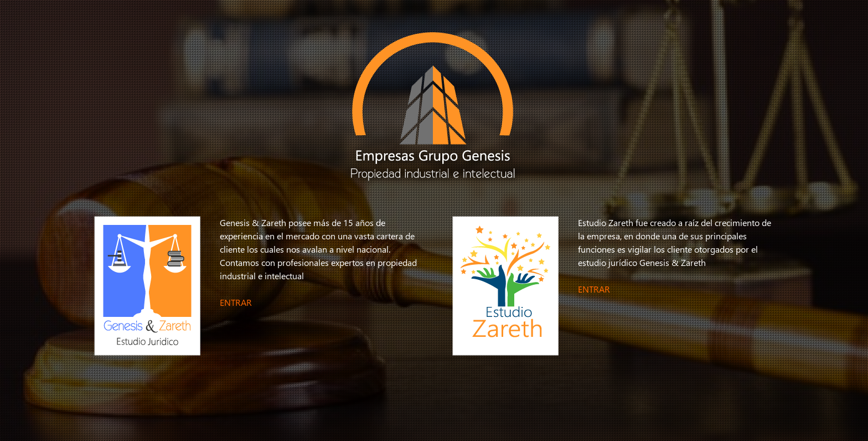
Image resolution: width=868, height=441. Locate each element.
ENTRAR (236, 302)
